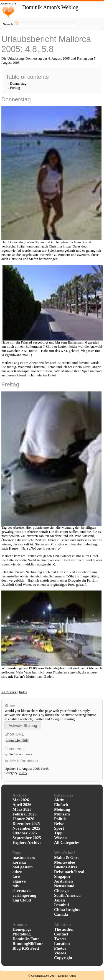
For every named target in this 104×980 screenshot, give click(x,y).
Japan (59, 900)
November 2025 (26, 828)
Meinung (62, 809)
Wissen (60, 838)
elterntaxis (22, 891)
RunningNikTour (28, 944)
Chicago (61, 891)
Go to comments (20, 754)
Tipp (58, 833)
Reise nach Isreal (69, 872)
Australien (64, 881)
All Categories (67, 842)
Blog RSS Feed (26, 948)
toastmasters (24, 857)
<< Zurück (9, 692)
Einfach (61, 805)
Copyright (63, 958)
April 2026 (22, 805)
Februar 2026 (25, 814)
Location (62, 944)
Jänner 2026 (23, 819)
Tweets (60, 939)
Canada (61, 914)
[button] (23, 725)
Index (23, 692)
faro (16, 876)
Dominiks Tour (26, 939)
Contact (61, 934)
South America (67, 895)
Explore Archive (27, 842)
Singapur (62, 876)
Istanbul (61, 905)
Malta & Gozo (67, 857)
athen (17, 872)
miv (16, 886)
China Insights (67, 910)
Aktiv (23, 773)
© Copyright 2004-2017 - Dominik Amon (52, 976)
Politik (60, 819)
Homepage (22, 929)
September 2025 (27, 838)
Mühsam (62, 814)
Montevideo (65, 862)
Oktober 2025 (25, 833)
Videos (60, 953)
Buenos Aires (66, 867)
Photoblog (21, 934)
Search (8, 24)
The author (64, 929)
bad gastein (23, 867)
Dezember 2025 (26, 824)
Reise (59, 824)
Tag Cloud (22, 900)
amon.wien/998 (17, 741)
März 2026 (22, 809)
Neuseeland (64, 886)
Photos (60, 948)
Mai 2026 (21, 800)
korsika (19, 862)
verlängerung (24, 895)
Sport (59, 828)
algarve (19, 881)
